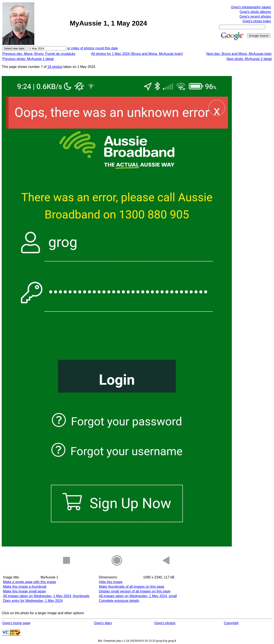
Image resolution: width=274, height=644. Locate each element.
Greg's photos (165, 623)
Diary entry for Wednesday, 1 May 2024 (33, 601)
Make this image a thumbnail (25, 587)
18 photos (55, 67)
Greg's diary (103, 623)
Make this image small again (25, 591)
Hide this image (111, 582)
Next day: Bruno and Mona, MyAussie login (239, 54)
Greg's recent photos (255, 16)
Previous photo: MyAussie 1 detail (28, 59)
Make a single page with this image (30, 582)
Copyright (231, 623)
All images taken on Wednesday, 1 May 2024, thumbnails (46, 596)
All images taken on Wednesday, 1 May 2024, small (138, 596)
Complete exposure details (119, 601)
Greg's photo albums (255, 12)
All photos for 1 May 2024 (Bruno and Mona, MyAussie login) (137, 54)
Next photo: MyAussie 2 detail (249, 59)
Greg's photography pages (251, 7)
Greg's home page (16, 623)
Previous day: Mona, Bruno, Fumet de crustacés (39, 54)
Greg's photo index (257, 21)
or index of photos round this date (92, 48)
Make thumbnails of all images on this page (132, 587)
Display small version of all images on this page (135, 591)
